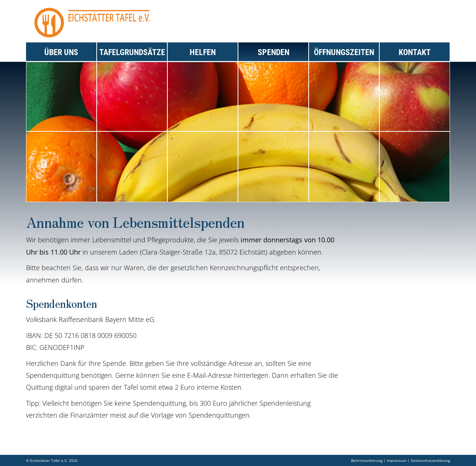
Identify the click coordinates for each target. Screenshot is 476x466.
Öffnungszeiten (344, 52)
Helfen (203, 52)
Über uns (61, 52)
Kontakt (415, 52)
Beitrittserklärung (367, 460)
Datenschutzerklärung (430, 460)
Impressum (397, 460)
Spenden (274, 52)
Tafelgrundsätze (132, 52)
